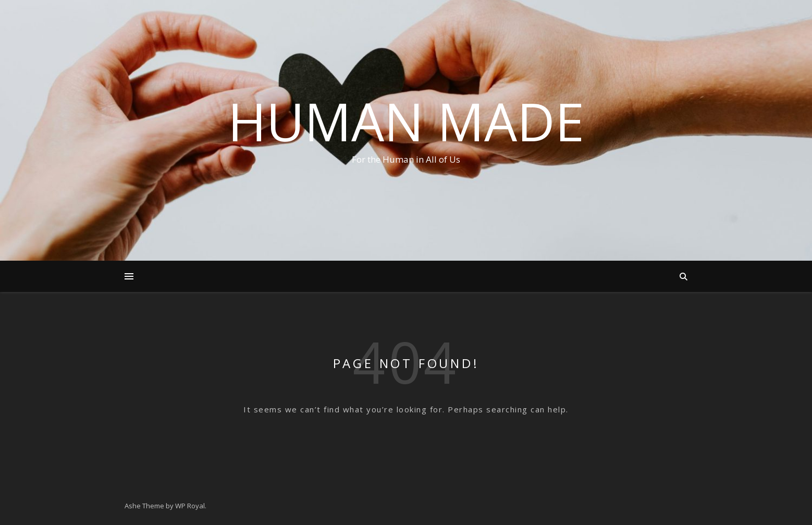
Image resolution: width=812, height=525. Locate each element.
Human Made (406, 121)
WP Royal (190, 506)
